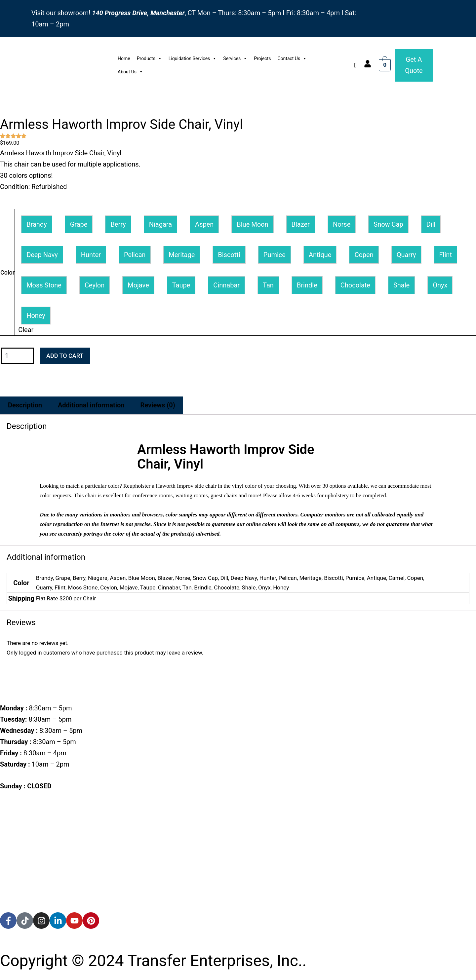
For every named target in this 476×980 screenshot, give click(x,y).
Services (235, 58)
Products (149, 58)
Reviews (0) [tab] (158, 405)
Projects (262, 58)
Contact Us (292, 58)
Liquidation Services (193, 58)
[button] (37, 224)
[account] (368, 64)
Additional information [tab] (91, 405)
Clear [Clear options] (26, 330)
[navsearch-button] (355, 65)
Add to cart (65, 356)
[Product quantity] (17, 356)
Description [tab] (25, 405)
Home (124, 58)
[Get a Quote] (414, 65)
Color (7, 272)
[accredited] (25, 899)
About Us (130, 72)
